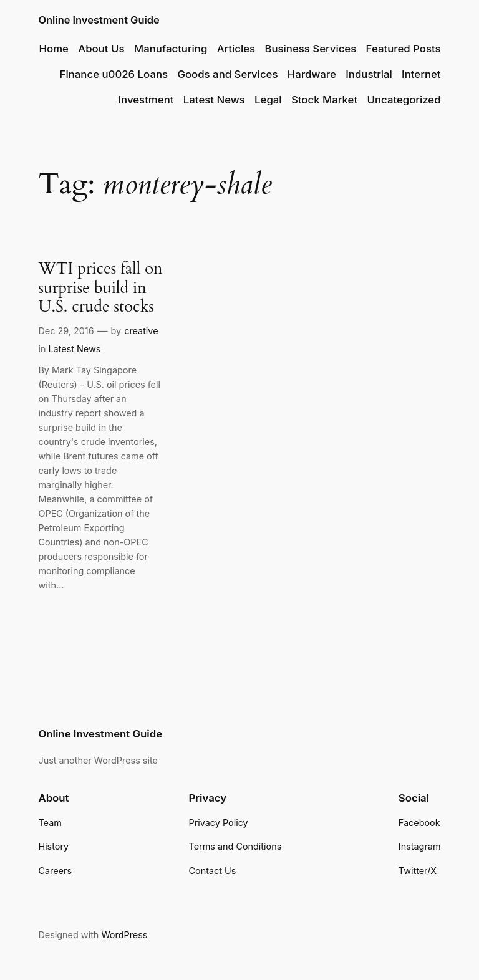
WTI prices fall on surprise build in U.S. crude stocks (100, 288)
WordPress (124, 935)
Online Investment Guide (99, 20)
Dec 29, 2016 (66, 331)
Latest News (74, 349)
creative (141, 331)
